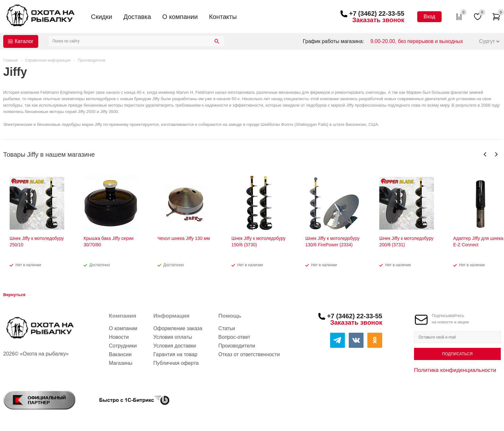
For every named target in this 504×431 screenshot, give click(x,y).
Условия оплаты (173, 337)
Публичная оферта (176, 363)
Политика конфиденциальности (455, 370)
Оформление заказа (178, 328)
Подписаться (457, 354)
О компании (180, 17)
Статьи (227, 328)
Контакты (223, 17)
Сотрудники (123, 346)
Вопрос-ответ (234, 337)
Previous (485, 154)
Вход (429, 17)
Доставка (137, 17)
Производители (237, 346)
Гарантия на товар (175, 354)
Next (496, 154)
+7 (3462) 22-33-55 (377, 13)
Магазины (121, 363)
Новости (119, 337)
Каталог (24, 41)
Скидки (102, 17)
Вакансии (120, 354)
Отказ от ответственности (249, 354)
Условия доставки (175, 346)
